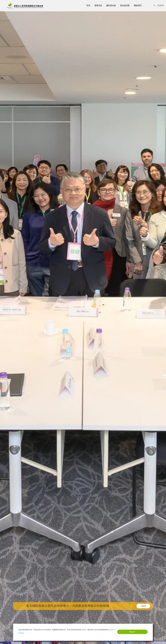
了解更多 (143, 606)
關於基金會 (111, 5)
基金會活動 (125, 5)
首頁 (88, 5)
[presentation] (6, 326)
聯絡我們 (138, 5)
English (161, 5)
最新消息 (98, 5)
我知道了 (132, 632)
